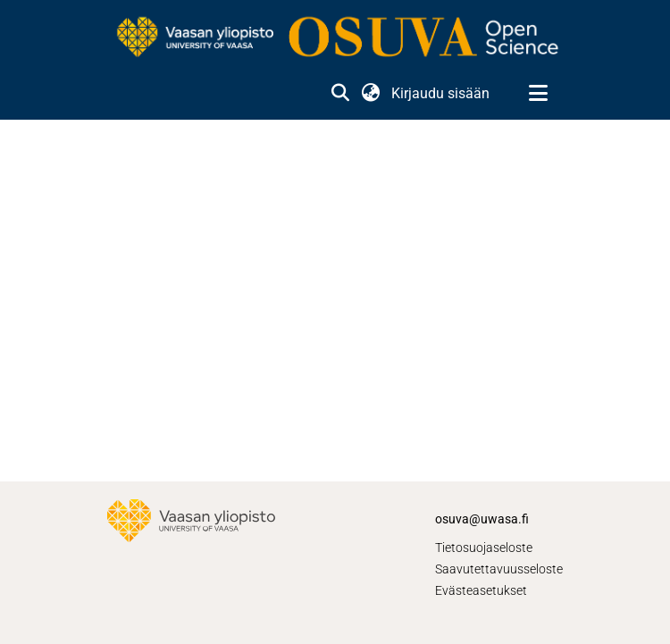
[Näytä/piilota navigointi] (538, 94)
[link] (335, 38)
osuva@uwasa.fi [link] (482, 519)
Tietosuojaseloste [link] (484, 548)
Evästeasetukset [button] (481, 590)
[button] (340, 94)
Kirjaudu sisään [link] (441, 93)
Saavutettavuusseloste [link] (499, 569)
